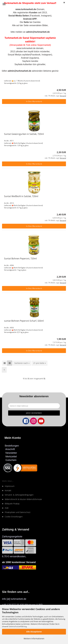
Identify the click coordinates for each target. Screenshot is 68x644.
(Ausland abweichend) (32, 81)
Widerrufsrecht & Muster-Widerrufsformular (23, 499)
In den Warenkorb (34, 101)
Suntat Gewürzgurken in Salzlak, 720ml (24, 134)
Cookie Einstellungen (14, 517)
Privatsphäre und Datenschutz (18, 512)
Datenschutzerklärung (18, 626)
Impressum (10, 486)
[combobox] (22, 363)
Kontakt (8, 490)
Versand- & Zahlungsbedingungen (19, 495)
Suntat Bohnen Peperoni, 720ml (20, 259)
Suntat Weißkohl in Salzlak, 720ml (21, 196)
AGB (7, 508)
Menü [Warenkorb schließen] (4, 4)
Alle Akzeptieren (34, 632)
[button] (5, 363)
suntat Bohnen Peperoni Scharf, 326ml (24, 321)
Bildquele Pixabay (12, 504)
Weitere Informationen (34, 639)
